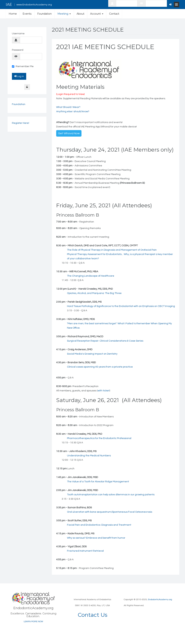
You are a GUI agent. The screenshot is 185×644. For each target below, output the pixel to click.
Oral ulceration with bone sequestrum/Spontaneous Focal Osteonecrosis (110, 512)
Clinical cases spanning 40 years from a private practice (100, 367)
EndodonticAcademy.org (160, 600)
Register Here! (21, 123)
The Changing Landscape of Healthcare (91, 276)
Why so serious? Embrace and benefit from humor (96, 538)
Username (18, 34)
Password (18, 50)
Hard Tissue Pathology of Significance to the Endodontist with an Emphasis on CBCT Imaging (121, 306)
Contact (114, 14)
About (80, 14)
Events (27, 14)
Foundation (44, 14)
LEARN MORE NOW (33, 622)
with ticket (104, 391)
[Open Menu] (177, 5)
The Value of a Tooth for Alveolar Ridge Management (98, 482)
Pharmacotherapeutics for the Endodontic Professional (99, 438)
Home (13, 14)
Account (97, 14)
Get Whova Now (69, 133)
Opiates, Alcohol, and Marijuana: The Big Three (94, 293)
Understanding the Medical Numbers (89, 456)
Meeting (64, 14)
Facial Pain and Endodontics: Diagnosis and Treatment (99, 525)
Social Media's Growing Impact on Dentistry (92, 354)
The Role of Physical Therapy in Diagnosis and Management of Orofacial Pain (112, 250)
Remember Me (23, 66)
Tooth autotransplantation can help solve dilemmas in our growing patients (111, 495)
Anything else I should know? (73, 112)
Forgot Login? (27, 87)
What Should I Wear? (68, 107)
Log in (19, 76)
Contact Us (92, 615)
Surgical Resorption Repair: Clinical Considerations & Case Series (105, 341)
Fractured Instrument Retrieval (85, 551)
